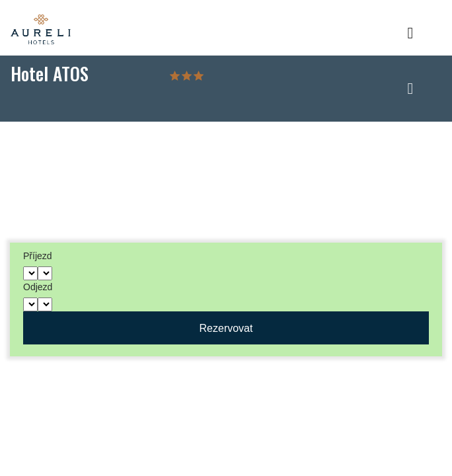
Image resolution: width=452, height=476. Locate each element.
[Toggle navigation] (410, 37)
